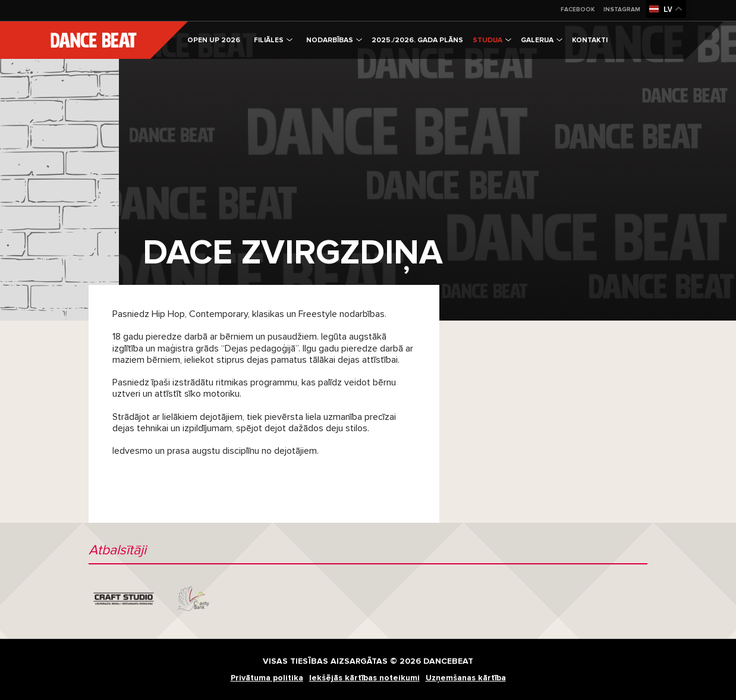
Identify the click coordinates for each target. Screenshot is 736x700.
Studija (492, 40)
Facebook (578, 10)
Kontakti (590, 40)
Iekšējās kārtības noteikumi (364, 678)
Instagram (622, 10)
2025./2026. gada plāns (417, 40)
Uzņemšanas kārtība (466, 678)
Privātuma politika (267, 678)
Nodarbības (334, 40)
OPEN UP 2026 (214, 40)
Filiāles (273, 40)
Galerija (542, 40)
